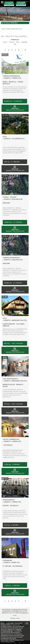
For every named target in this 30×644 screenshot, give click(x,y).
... (22, 50)
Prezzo (5, 42)
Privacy (18, 618)
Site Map (13, 618)
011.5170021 (24, 611)
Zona (18, 42)
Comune (12, 42)
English (27, 2)
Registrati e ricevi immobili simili (15, 109)
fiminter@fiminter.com (7, 612)
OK (27, 623)
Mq (15, 44)
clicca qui (18, 629)
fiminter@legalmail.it (24, 613)
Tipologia (24, 42)
